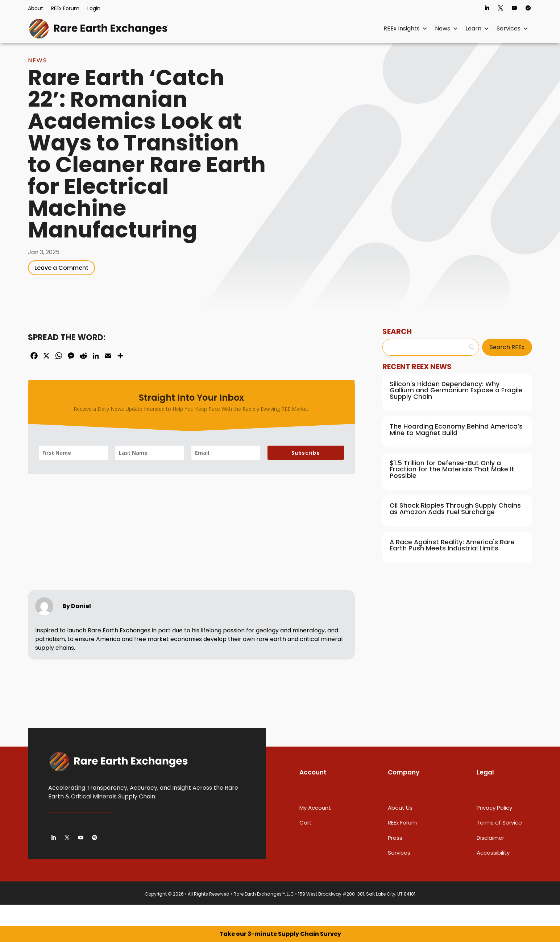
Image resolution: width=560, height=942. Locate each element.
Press (395, 859)
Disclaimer (490, 859)
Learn (477, 29)
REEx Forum (65, 9)
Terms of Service (499, 844)
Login (94, 9)
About (36, 9)
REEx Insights (406, 29)
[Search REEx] (507, 369)
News (447, 29)
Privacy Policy (494, 829)
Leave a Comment (61, 289)
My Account (315, 829)
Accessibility (493, 874)
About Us (400, 829)
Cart (306, 844)
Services (513, 29)
